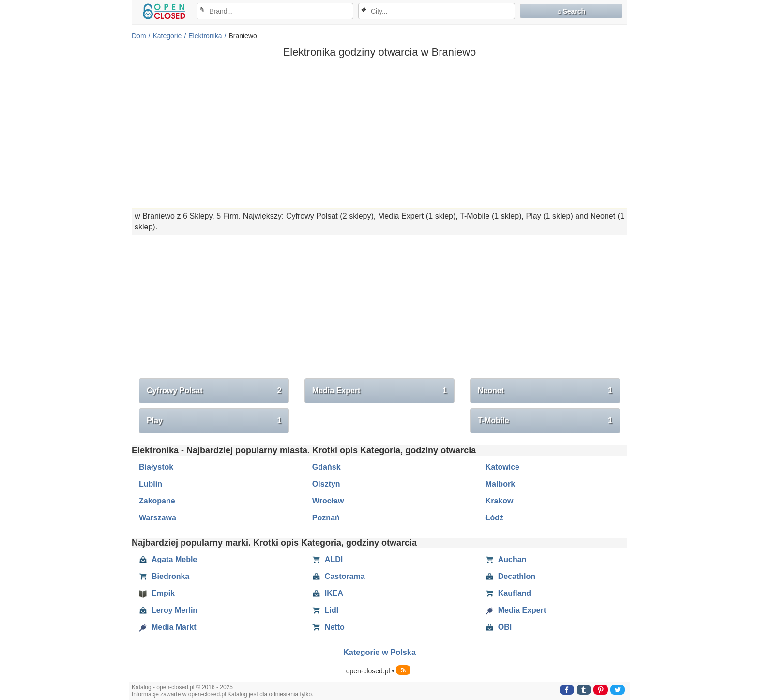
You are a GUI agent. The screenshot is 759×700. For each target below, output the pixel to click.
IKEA (328, 593)
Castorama (339, 577)
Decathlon (510, 577)
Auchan (506, 560)
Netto (328, 627)
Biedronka (164, 577)
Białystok (156, 467)
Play (214, 421)
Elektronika (205, 36)
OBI (499, 627)
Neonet (545, 391)
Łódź (494, 518)
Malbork (500, 484)
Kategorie (167, 36)
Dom (139, 36)
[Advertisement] (379, 133)
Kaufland (508, 593)
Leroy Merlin (168, 610)
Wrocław (328, 501)
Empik (157, 593)
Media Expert (379, 391)
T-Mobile (545, 421)
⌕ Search (571, 11)
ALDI (327, 560)
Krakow (500, 501)
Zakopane (157, 501)
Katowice (502, 467)
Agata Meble (168, 560)
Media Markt (167, 627)
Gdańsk (326, 467)
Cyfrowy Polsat (214, 391)
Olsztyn (326, 484)
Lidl (325, 610)
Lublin (151, 484)
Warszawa (158, 518)
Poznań (326, 518)
